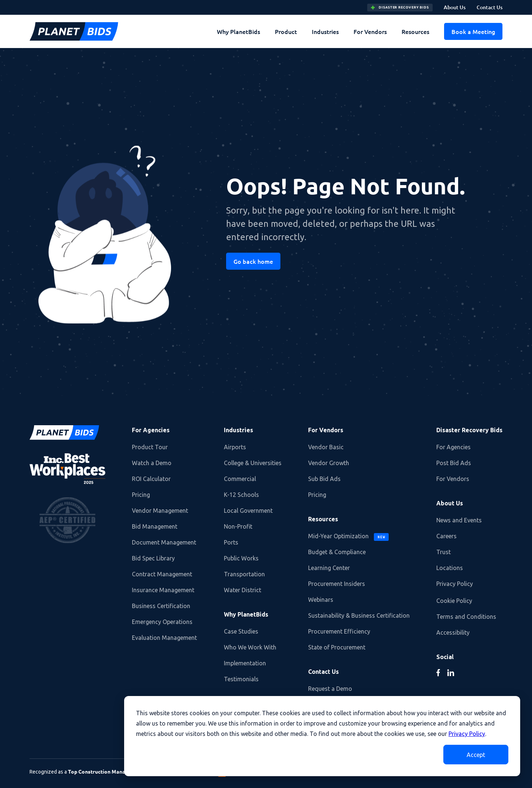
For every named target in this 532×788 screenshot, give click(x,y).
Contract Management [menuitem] (162, 574)
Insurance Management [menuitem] (163, 590)
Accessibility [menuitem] (453, 632)
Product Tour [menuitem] (150, 447)
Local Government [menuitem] (248, 511)
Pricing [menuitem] (141, 495)
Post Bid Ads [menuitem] (454, 463)
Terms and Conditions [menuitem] (466, 617)
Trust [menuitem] (444, 552)
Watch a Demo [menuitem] (152, 463)
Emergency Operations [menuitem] (162, 622)
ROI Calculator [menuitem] (151, 479)
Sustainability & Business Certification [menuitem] (359, 615)
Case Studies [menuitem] (241, 631)
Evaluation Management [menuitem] (164, 638)
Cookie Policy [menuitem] (454, 601)
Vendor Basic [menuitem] (326, 447)
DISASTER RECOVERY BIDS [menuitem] (400, 8)
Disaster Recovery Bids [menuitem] (469, 430)
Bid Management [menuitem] (155, 526)
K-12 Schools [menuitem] (241, 495)
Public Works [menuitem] (241, 558)
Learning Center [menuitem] (329, 568)
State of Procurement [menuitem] (337, 647)
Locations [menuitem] (450, 568)
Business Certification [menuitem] (161, 606)
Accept (476, 755)
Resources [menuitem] (415, 31)
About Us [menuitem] (455, 7)
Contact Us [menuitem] (490, 7)
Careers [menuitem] (446, 536)
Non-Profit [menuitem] (238, 526)
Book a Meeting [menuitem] (473, 31)
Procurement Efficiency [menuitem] (339, 631)
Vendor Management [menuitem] (160, 511)
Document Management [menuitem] (164, 542)
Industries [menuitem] (325, 31)
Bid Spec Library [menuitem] (153, 558)
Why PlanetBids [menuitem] (238, 31)
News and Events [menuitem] (459, 520)
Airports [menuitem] (235, 447)
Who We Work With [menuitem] (250, 647)
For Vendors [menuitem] (370, 31)
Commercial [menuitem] (240, 479)
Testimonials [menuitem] (241, 679)
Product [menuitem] (286, 31)
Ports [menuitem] (231, 542)
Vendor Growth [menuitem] (329, 463)
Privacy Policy (467, 734)
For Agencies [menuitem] (151, 430)
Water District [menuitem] (243, 590)
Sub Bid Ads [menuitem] (324, 479)
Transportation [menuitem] (244, 574)
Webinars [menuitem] (321, 600)
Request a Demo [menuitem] (330, 689)
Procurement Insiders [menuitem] (337, 584)
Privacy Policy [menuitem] (455, 584)
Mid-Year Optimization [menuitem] (349, 537)
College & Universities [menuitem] (253, 463)
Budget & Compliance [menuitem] (337, 552)
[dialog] (322, 736)
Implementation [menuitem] (245, 663)
